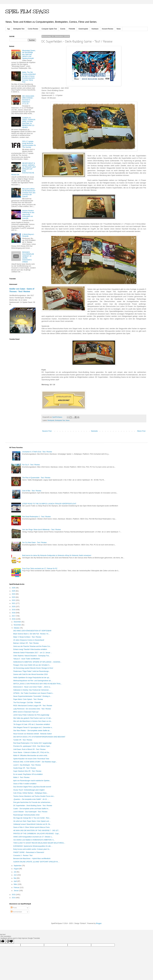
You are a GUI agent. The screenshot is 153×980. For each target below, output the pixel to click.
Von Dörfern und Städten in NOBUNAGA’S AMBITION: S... (34, 840)
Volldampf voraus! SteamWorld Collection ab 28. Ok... (32, 824)
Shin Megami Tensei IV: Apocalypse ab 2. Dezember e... (33, 727)
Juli (15, 872)
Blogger (99, 923)
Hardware (95, 29)
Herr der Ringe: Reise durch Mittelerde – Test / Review (42, 530)
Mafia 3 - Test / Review (21, 777)
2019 (14, 610)
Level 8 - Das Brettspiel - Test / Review (27, 765)
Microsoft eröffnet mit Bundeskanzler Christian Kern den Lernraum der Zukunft (29, 193)
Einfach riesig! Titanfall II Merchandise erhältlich (30, 649)
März (16, 884)
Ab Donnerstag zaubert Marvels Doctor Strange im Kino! (33, 668)
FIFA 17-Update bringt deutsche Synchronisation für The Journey (29, 144)
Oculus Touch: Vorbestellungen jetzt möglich (29, 790)
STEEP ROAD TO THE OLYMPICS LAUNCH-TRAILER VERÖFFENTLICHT (49, 504)
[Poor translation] (10, 941)
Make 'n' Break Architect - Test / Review (27, 637)
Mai (15, 878)
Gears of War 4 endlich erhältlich (25, 784)
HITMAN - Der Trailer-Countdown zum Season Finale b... (33, 693)
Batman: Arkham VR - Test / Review (26, 643)
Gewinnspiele (83, 29)
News (119, 29)
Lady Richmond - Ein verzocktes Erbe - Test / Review (32, 709)
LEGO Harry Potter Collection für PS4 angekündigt (31, 715)
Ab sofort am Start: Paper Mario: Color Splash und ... (32, 821)
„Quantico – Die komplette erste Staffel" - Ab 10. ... (31, 799)
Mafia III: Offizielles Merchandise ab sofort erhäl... (31, 756)
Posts (14, 908)
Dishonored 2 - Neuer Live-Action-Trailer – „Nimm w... (32, 687)
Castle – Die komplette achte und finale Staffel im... (31, 809)
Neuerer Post (47, 431)
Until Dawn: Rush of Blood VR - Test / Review (29, 749)
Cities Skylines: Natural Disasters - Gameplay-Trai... (32, 656)
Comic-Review (33, 29)
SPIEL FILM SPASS (27, 11)
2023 (14, 597)
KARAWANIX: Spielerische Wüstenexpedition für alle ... (33, 846)
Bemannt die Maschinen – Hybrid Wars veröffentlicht (32, 859)
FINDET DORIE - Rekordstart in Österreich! (29, 852)
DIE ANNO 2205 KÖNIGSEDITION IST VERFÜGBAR (32, 631)
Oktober (17, 628)
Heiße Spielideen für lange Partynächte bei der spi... (32, 678)
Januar (16, 891)
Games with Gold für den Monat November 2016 (30, 674)
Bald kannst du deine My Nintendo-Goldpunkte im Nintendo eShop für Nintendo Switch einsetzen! (57, 555)
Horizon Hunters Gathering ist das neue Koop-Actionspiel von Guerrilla (28, 214)
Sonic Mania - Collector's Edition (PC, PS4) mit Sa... (32, 752)
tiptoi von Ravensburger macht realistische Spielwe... (32, 781)
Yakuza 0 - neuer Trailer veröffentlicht (26, 659)
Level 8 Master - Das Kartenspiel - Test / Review (30, 812)
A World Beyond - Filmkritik (28, 235)
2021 (14, 603)
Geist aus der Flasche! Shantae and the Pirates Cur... (32, 646)
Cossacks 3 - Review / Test (23, 855)
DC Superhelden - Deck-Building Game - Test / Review (33, 806)
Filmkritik (72, 29)
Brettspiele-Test (19, 29)
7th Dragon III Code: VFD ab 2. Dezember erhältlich (32, 724)
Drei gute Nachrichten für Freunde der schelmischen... (32, 802)
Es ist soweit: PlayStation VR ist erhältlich (28, 774)
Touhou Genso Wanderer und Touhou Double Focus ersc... (34, 796)
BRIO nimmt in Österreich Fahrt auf (26, 712)
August (16, 869)
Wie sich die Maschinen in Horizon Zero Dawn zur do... (33, 721)
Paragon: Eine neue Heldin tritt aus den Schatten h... (32, 665)
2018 (14, 613)
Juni (15, 875)
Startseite (94, 431)
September (18, 866)
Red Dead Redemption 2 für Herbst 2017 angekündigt (32, 743)
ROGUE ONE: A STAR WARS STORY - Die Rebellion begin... (35, 762)
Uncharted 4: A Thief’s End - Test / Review (37, 452)
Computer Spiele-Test (49, 29)
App (8, 29)
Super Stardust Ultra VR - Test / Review (27, 771)
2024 (14, 594)
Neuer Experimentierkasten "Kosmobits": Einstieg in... (32, 696)
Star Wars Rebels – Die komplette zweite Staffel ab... (32, 731)
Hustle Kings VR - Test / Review (25, 768)
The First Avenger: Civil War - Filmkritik (27, 703)
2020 (14, 607)
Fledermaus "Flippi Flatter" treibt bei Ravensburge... (32, 671)
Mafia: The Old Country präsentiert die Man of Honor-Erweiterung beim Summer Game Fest (29, 77)
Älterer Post (141, 431)
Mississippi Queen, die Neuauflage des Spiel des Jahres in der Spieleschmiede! (29, 54)
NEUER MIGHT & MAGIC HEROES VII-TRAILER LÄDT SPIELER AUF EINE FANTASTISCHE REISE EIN (24, 169)
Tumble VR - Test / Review (23, 740)
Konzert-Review (108, 29)
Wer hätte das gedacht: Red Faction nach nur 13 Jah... (33, 718)
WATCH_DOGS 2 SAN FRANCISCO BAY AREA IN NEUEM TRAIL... (38, 684)
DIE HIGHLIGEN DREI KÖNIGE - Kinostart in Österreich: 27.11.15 (28, 100)
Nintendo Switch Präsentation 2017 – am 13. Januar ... (33, 653)
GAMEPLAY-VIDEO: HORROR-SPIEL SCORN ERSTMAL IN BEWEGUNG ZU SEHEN (29, 123)
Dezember (18, 622)
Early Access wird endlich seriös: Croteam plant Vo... (32, 849)
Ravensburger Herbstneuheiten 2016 (26, 815)
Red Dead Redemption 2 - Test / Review (36, 517)
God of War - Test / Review (32, 491)
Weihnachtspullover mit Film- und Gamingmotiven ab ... (33, 681)
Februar (17, 888)
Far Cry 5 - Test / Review (31, 465)
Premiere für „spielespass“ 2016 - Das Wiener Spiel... (32, 746)
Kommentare (16, 912)
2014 (14, 898)
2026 (14, 588)
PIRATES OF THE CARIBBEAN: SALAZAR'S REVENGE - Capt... (37, 834)
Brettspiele (51, 420)
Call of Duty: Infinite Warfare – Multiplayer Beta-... (31, 793)
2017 (14, 616)
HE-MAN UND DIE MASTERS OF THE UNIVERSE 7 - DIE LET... (36, 831)
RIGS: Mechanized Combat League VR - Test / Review (33, 706)
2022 (14, 600)
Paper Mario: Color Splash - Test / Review (28, 699)
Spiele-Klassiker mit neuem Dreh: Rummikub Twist (31, 759)
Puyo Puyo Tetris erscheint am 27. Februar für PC (40, 569)
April (15, 881)
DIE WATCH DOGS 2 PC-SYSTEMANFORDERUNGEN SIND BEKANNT (39, 737)
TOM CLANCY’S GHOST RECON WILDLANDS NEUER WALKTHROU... (39, 843)
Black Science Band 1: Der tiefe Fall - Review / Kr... (31, 634)
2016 (14, 619)
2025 (14, 591)
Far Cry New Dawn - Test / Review (34, 543)
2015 (14, 895)
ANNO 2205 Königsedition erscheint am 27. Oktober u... (33, 837)
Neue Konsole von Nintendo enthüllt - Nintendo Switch (33, 734)
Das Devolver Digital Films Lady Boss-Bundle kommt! (32, 787)
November (18, 625)
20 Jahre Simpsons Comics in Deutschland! (29, 640)
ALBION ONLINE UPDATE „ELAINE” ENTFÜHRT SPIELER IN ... (36, 862)
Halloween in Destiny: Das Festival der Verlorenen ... (32, 690)
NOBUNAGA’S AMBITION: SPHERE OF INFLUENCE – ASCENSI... (37, 662)
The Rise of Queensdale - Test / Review (36, 478)
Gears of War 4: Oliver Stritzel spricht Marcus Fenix (31, 827)
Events (63, 29)
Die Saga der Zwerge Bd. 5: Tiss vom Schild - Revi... (32, 818)
